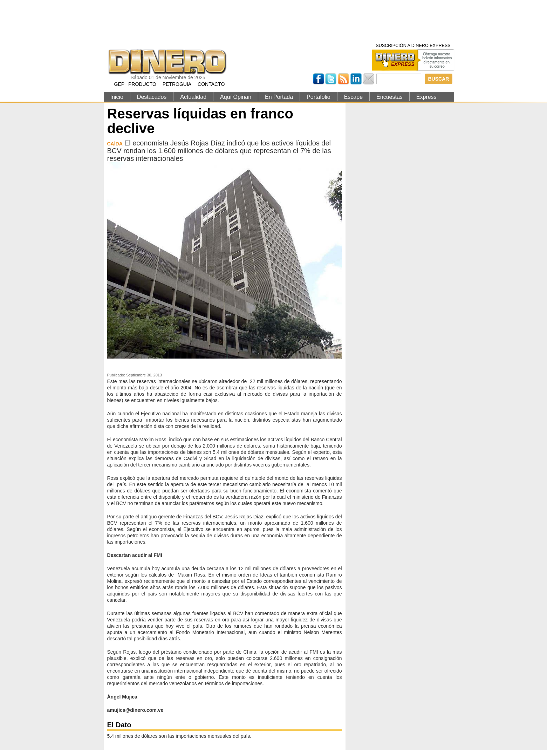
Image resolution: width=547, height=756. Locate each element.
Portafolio (319, 97)
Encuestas (389, 97)
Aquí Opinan (236, 97)
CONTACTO (211, 84)
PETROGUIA (177, 84)
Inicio (117, 97)
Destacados (152, 97)
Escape (353, 97)
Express (426, 97)
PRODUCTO (142, 84)
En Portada (279, 97)
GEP (119, 84)
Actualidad (193, 97)
